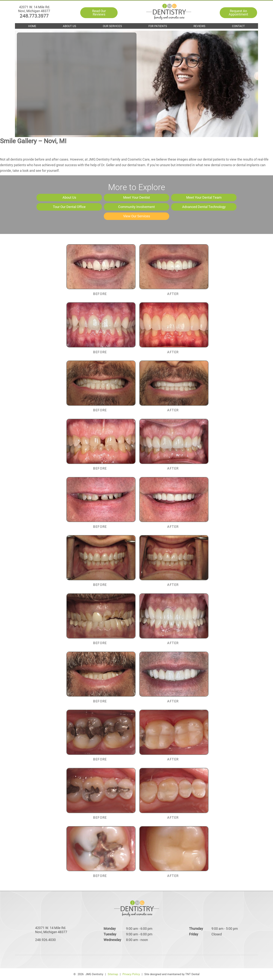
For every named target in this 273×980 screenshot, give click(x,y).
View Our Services (137, 216)
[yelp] (142, 962)
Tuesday (110, 934)
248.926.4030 (45, 940)
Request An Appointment (238, 13)
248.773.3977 (34, 8)
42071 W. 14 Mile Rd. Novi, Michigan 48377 (34, 15)
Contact (238, 26)
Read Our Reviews (99, 13)
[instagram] (155, 962)
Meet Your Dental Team (204, 197)
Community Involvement (136, 207)
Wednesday (112, 940)
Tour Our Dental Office (69, 207)
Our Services (112, 26)
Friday (194, 934)
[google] (129, 962)
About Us (69, 26)
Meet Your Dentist (137, 197)
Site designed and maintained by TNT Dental (172, 974)
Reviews (199, 26)
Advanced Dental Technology (204, 207)
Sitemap (113, 974)
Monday (110, 928)
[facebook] (116, 962)
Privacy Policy (131, 974)
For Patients (158, 26)
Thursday (196, 928)
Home (32, 26)
